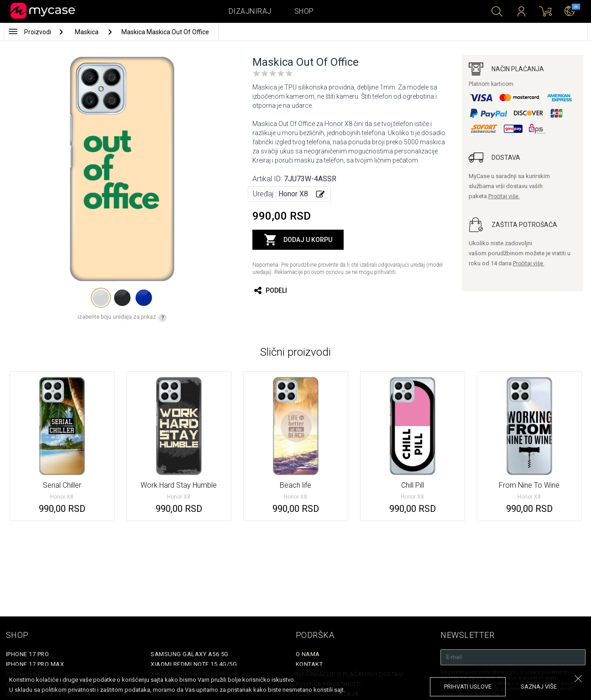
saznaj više (539, 687)
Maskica (87, 32)
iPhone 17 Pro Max (35, 664)
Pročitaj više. (504, 196)
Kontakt (309, 664)
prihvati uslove (468, 687)
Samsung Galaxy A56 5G (190, 654)
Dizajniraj (250, 11)
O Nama (308, 654)
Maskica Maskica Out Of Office (165, 32)
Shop (304, 11)
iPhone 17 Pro (28, 654)
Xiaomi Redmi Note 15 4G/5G (194, 664)
